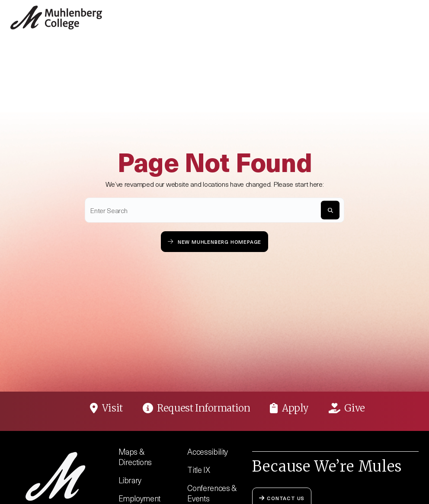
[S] (330, 210)
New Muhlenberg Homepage (214, 241)
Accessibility (208, 451)
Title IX (198, 470)
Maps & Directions (135, 457)
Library (130, 480)
